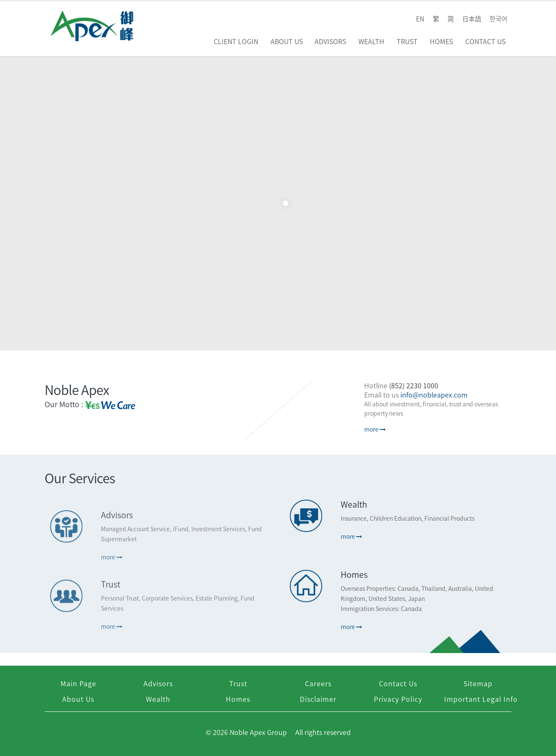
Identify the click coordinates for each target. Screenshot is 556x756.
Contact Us (485, 41)
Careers (318, 683)
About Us (287, 41)
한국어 (498, 19)
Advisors (330, 41)
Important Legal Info (481, 699)
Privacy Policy (398, 699)
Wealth (371, 41)
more (375, 429)
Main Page (78, 683)
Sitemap (478, 683)
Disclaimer (318, 699)
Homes (441, 41)
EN (420, 19)
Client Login (236, 41)
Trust (407, 41)
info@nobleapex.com (434, 395)
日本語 (472, 19)
